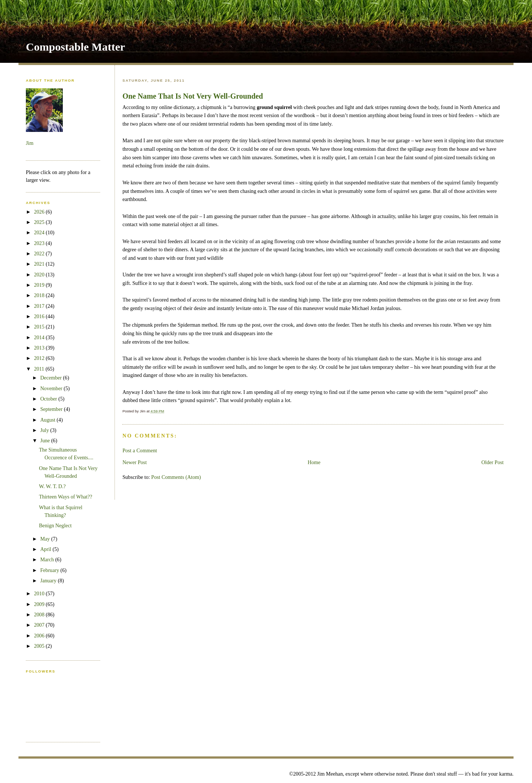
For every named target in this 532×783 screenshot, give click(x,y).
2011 (40, 369)
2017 (40, 306)
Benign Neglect (55, 525)
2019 (40, 285)
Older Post (492, 462)
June (46, 440)
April (46, 549)
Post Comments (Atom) (176, 477)
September (52, 409)
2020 (40, 275)
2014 (40, 337)
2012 (40, 358)
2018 (40, 295)
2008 (40, 615)
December (52, 378)
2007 (40, 625)
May (46, 539)
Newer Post (134, 462)
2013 (40, 348)
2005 (40, 646)
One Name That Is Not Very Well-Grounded (192, 96)
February (50, 570)
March (48, 559)
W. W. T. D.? (52, 486)
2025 (40, 222)
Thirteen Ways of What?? (65, 497)
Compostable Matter (76, 47)
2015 (40, 327)
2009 (40, 604)
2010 (40, 593)
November (52, 388)
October (49, 399)
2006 (40, 636)
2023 (40, 243)
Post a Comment (140, 450)
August (48, 420)
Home (314, 462)
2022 (40, 253)
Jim (30, 143)
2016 (40, 316)
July (45, 430)
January (49, 581)
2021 (40, 264)
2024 (40, 232)
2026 (40, 212)
